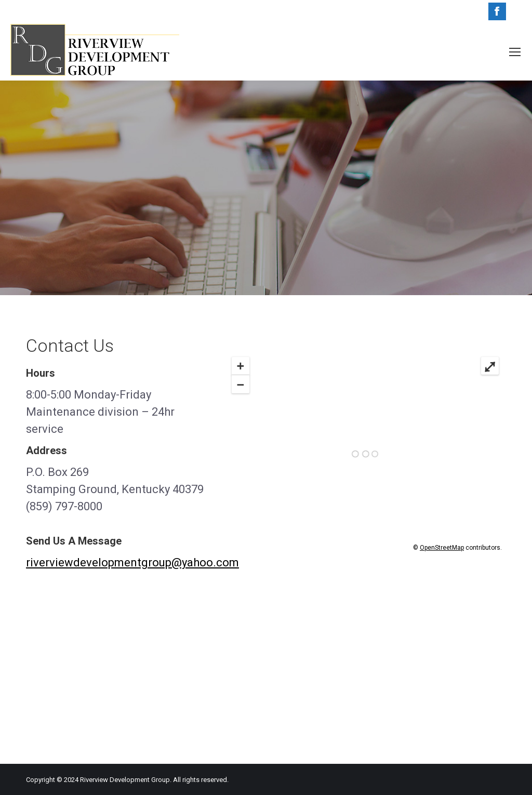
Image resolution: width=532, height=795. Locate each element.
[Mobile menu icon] (515, 52)
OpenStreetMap (442, 548)
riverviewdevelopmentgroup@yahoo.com (132, 562)
